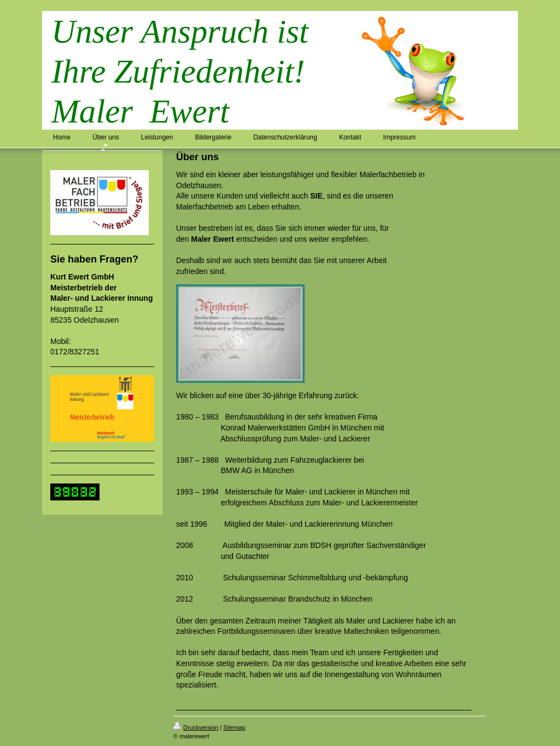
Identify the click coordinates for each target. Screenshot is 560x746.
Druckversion (196, 727)
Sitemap (234, 727)
